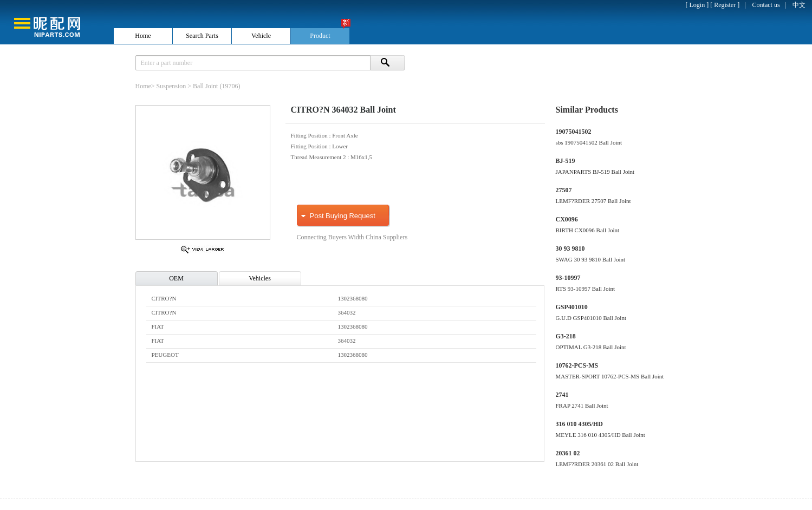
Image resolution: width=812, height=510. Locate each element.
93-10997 (568, 278)
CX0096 (567, 219)
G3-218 (566, 336)
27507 (564, 190)
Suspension (171, 86)
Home (143, 86)
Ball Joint (205, 86)
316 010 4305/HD (579, 424)
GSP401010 (572, 307)
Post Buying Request (343, 216)
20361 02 (568, 453)
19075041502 (574, 132)
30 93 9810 (570, 249)
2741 (562, 395)
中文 (799, 5)
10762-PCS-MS (577, 365)
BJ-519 (566, 161)
